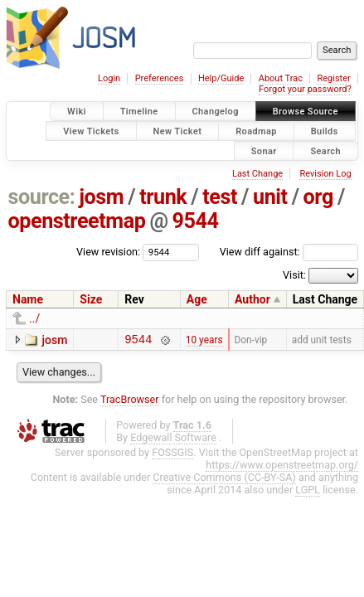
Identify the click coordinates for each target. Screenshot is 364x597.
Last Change (257, 174)
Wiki (77, 112)
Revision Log (325, 174)
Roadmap (256, 131)
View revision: (108, 252)
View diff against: (289, 252)
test (220, 197)
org (318, 197)
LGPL (308, 492)
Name (28, 299)
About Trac (281, 78)
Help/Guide (221, 78)
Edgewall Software (173, 440)
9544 (196, 221)
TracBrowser (130, 402)
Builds (325, 131)
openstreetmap (77, 221)
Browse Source (306, 112)
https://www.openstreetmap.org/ (282, 467)
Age (197, 299)
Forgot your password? (305, 89)
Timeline (139, 112)
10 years (204, 341)
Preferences (160, 78)
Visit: (294, 275)
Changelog (216, 112)
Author (252, 299)
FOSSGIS (172, 455)
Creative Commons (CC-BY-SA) (224, 480)
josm (101, 197)
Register (333, 78)
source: (42, 197)
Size (91, 299)
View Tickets (91, 131)
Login (109, 78)
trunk (163, 197)
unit (270, 197)
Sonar (264, 150)
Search (325, 150)
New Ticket (178, 131)
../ (34, 318)
